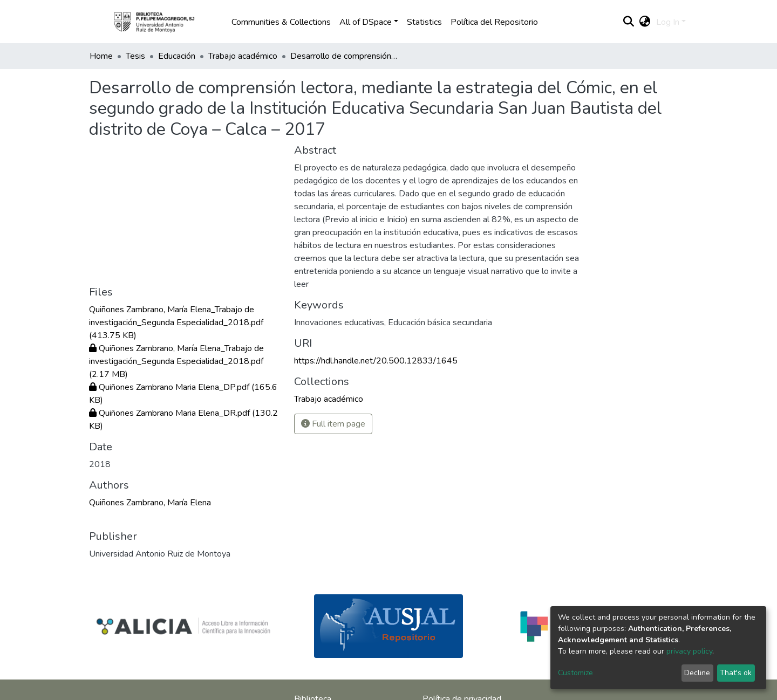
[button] (645, 22)
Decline (697, 673)
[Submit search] (629, 22)
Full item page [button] (333, 424)
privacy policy (689, 651)
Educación (177, 56)
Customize (575, 673)
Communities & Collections (281, 22)
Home (101, 56)
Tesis (135, 56)
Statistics (424, 22)
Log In (668, 22)
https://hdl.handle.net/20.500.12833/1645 (376, 361)
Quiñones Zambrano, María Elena (150, 503)
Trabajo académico (243, 56)
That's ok (736, 673)
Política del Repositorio (494, 22)
